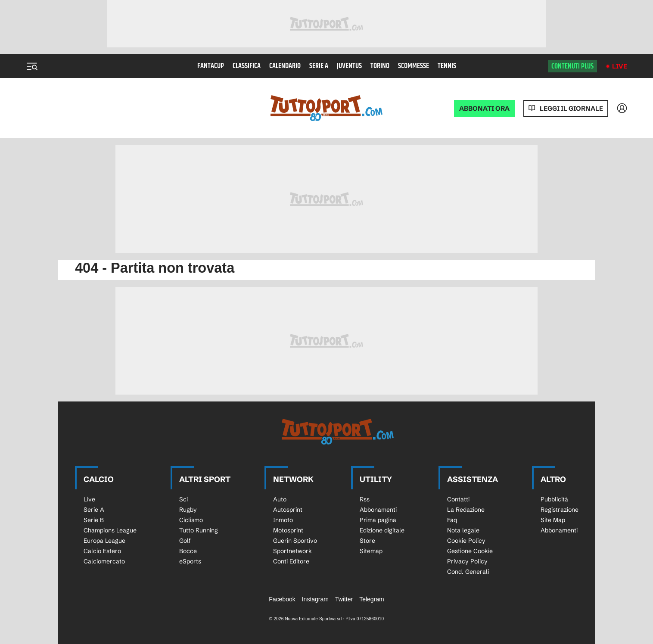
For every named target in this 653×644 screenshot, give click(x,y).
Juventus (349, 66)
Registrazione (560, 510)
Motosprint (288, 530)
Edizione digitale (382, 530)
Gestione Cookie (470, 551)
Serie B (94, 520)
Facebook (282, 599)
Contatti (458, 499)
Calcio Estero (102, 551)
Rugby (188, 510)
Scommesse (414, 66)
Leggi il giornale (571, 108)
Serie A (319, 66)
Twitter (344, 599)
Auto (280, 499)
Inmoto (283, 520)
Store (367, 541)
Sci (183, 499)
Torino (380, 66)
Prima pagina (378, 520)
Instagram (315, 599)
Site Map (553, 520)
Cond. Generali (468, 572)
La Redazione (466, 510)
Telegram (372, 599)
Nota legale (463, 530)
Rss (365, 499)
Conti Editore (291, 561)
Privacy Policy (467, 561)
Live (620, 66)
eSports (190, 561)
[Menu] (32, 66)
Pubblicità (554, 499)
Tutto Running (199, 530)
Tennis (447, 66)
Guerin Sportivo (295, 541)
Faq (452, 520)
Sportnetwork (292, 551)
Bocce (188, 551)
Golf (185, 541)
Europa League (104, 541)
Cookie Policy (466, 541)
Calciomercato (104, 561)
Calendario (285, 66)
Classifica (247, 66)
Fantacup (211, 66)
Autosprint (288, 510)
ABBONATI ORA (484, 108)
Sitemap (371, 551)
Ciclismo (191, 520)
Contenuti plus (572, 66)
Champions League (110, 530)
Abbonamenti (378, 510)
